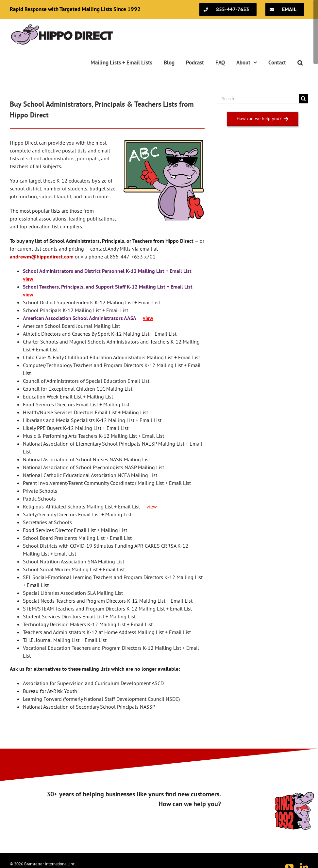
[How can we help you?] (263, 119)
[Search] (303, 99)
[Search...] (258, 99)
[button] (300, 62)
